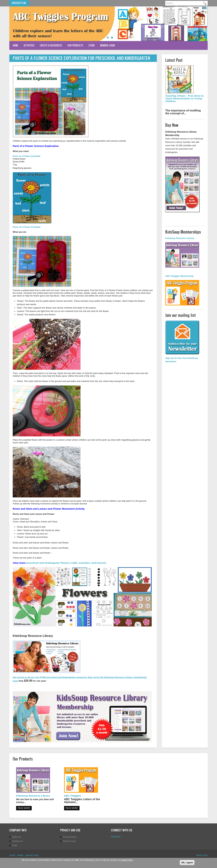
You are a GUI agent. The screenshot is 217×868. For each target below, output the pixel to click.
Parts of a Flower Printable (27, 227)
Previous (197, 33)
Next (202, 33)
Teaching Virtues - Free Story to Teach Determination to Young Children (185, 98)
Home (15, 45)
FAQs (15, 845)
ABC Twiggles (73, 796)
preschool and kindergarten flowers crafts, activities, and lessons (66, 563)
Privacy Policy (70, 837)
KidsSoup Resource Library (33, 796)
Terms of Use (69, 841)
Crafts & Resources (51, 45)
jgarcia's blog (32, 855)
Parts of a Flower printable (27, 156)
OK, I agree (187, 863)
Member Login (107, 45)
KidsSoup (116, 837)
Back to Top (202, 855)
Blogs (20, 855)
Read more (24, 808)
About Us (16, 837)
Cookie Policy (127, 860)
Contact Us (17, 841)
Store (92, 45)
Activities (29, 45)
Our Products (75, 45)
